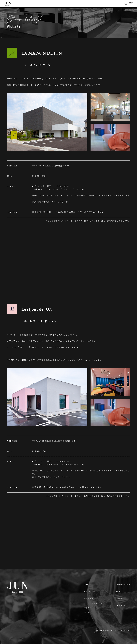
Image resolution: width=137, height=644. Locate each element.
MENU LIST (90, 591)
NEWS (119, 591)
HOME (87, 584)
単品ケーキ (89, 599)
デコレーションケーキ (94, 603)
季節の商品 (89, 608)
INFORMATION (123, 584)
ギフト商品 (89, 612)
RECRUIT (120, 606)
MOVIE (119, 599)
